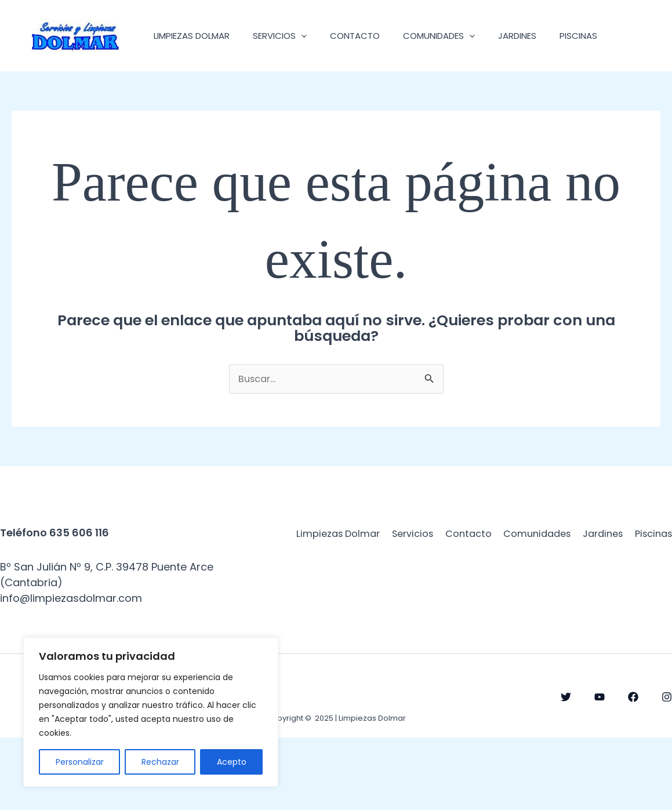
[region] (151, 712)
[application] (310, 36)
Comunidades (459, 36)
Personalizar (80, 762)
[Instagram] (667, 769)
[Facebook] (633, 769)
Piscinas (175, 107)
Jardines (543, 36)
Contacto (369, 36)
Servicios (288, 36)
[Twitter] (566, 769)
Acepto (232, 762)
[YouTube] (600, 769)
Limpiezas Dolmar (195, 36)
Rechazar (160, 762)
